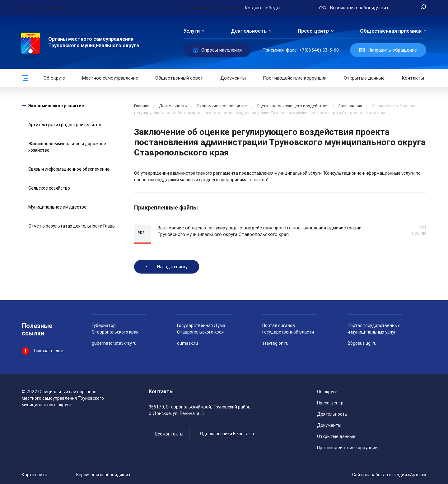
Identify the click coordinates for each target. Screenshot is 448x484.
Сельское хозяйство (49, 188)
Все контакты (169, 434)
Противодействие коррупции (295, 78)
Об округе (54, 78)
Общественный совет (179, 78)
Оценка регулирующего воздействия (293, 106)
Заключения (350, 106)
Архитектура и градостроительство (65, 125)
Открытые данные (336, 436)
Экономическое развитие (56, 106)
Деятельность (249, 31)
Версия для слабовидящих (103, 475)
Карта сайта (35, 475)
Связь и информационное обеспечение (69, 169)
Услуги (192, 31)
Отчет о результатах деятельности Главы (72, 226)
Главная (142, 106)
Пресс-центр (313, 31)
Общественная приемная (391, 31)
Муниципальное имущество (57, 207)
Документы (233, 78)
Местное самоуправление (110, 78)
